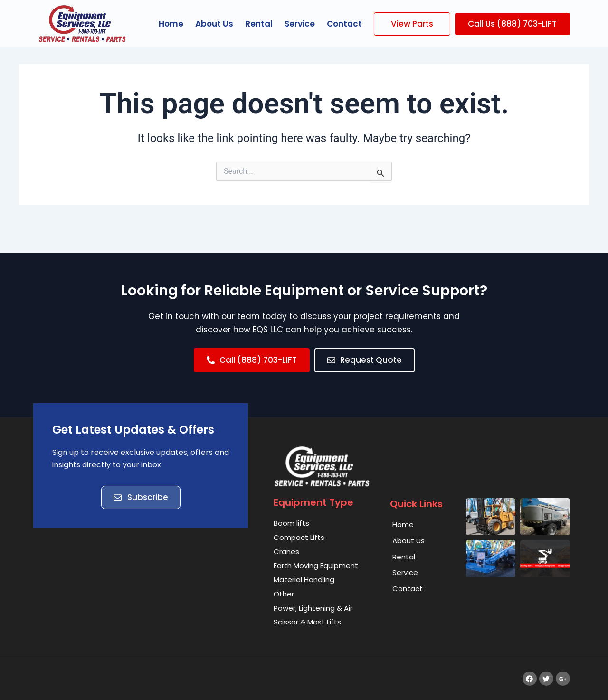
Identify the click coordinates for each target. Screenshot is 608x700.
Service (300, 24)
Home (171, 24)
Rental (259, 24)
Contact (344, 24)
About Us (214, 24)
